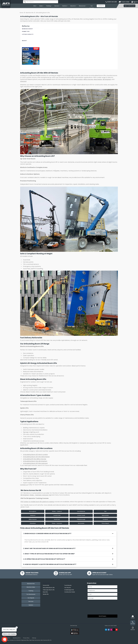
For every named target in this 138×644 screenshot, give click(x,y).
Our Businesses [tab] (31, 594)
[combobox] (41, 2)
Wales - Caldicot (57, 511)
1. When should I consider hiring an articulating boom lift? (47, 534)
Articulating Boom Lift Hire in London (35, 455)
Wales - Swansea (36, 495)
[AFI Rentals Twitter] (114, 630)
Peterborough (81, 519)
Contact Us (101, 6)
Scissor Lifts (46, 585)
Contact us (24, 485)
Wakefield (33, 523)
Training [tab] (31, 591)
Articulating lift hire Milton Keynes (35, 459)
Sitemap (34, 638)
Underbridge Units (69, 590)
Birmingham (107, 79)
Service (57, 6)
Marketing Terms (17, 638)
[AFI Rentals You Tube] (117, 630)
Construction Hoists (70, 592)
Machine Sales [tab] (31, 587)
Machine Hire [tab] (31, 584)
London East (57, 515)
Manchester (98, 79)
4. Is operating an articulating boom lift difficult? (44, 559)
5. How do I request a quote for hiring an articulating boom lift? (50, 564)
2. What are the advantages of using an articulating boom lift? (49, 548)
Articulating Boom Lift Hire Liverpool (35, 463)
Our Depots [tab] (31, 598)
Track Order (124, 2)
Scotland (105, 519)
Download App (74, 626)
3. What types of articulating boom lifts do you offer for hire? (49, 554)
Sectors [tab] (31, 605)
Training (48, 6)
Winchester (81, 523)
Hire (35, 6)
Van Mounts (68, 588)
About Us (73, 6)
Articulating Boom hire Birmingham (35, 461)
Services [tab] (31, 601)
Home (22, 13)
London (80, 79)
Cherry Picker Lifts (27, 415)
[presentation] (95, 607)
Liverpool (23, 81)
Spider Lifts (24, 408)
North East (57, 519)
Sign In (135, 2)
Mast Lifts (45, 592)
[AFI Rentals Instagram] (111, 630)
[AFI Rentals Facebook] (109, 630)
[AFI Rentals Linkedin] (106, 630)
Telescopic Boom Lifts (28, 401)
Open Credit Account (130, 6)
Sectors (65, 6)
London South (81, 515)
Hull (50, 495)
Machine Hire (30, 13)
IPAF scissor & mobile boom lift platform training (37, 502)
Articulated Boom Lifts (49, 588)
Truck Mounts (68, 585)
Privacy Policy (26, 638)
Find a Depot (105, 523)
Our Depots (92, 7)
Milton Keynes (88, 79)
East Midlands (81, 511)
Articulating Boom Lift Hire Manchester (36, 457)
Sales (41, 6)
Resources (82, 6)
